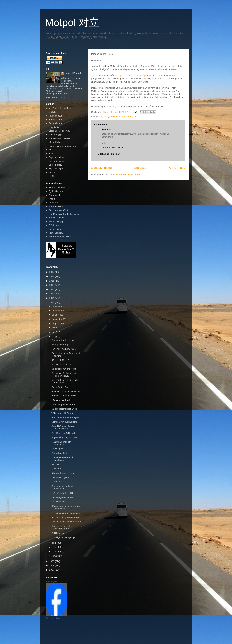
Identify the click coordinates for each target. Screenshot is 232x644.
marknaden (115, 117)
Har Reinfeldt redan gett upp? (66, 522)
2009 (52, 561)
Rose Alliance (55, 123)
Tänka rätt (57, 469)
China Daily (54, 142)
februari (56, 551)
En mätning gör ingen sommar (66, 513)
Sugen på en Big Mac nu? (64, 437)
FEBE (52, 176)
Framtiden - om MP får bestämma (63, 459)
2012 (52, 294)
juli (54, 328)
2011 (52, 298)
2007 (52, 570)
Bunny (105, 130)
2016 (52, 276)
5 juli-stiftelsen (56, 191)
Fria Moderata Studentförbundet (64, 214)
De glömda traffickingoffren (65, 433)
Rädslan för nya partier (63, 473)
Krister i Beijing (56, 221)
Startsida (140, 168)
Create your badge (54, 618)
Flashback (54, 127)
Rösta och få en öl (60, 360)
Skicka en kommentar (109, 154)
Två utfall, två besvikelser (64, 349)
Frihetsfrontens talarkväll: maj (66, 391)
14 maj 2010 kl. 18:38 (112, 147)
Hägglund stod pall (61, 400)
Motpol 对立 (72, 22)
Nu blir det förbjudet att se (64, 409)
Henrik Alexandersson (59, 187)
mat (124, 117)
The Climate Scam (58, 206)
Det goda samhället (58, 210)
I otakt (52, 199)
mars (55, 547)
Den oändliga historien (62, 340)
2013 (52, 289)
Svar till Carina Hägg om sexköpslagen (64, 427)
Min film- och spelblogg (60, 108)
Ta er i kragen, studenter (63, 404)
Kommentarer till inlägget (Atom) (124, 175)
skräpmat (131, 117)
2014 (52, 285)
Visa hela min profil (55, 97)
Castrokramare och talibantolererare (61, 527)
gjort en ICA (125, 75)
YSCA (52, 150)
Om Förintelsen (56, 161)
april (54, 543)
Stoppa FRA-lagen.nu (59, 131)
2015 (52, 281)
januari (56, 556)
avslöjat (143, 75)
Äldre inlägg (177, 168)
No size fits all (56, 229)
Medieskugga (55, 135)
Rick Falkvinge (56, 233)
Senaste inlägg (102, 168)
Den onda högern (60, 477)
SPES (52, 172)
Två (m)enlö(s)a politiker (63, 493)
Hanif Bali (54, 203)
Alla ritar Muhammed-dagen (65, 417)
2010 (52, 302)
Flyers (52, 153)
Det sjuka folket (59, 453)
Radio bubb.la (56, 116)
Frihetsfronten (56, 119)
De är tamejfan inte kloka (64, 369)
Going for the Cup (60, 387)
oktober (56, 315)
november (57, 310)
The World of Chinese (59, 138)
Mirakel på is (58, 449)
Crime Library (55, 165)
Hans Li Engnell (73, 73)
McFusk (55, 464)
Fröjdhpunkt (55, 225)
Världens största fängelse (64, 396)
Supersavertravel (57, 157)
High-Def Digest (57, 169)
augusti (56, 323)
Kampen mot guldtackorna (64, 422)
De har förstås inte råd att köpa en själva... (64, 375)
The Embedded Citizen (60, 237)
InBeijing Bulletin (57, 218)
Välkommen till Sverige (63, 413)
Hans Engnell (52, 581)
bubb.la (52, 112)
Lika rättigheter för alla (62, 497)
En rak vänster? (59, 502)
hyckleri (104, 117)
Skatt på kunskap (60, 344)
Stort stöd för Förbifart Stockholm (62, 487)
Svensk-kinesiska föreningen (63, 146)
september (58, 319)
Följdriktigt (57, 482)
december (57, 306)
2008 (52, 566)
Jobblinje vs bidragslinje (63, 537)
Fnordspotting (56, 195)
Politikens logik (59, 533)
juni (54, 332)
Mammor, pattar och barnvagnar (61, 443)
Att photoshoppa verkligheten (66, 517)
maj (54, 336)
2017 (52, 272)
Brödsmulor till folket (61, 364)
